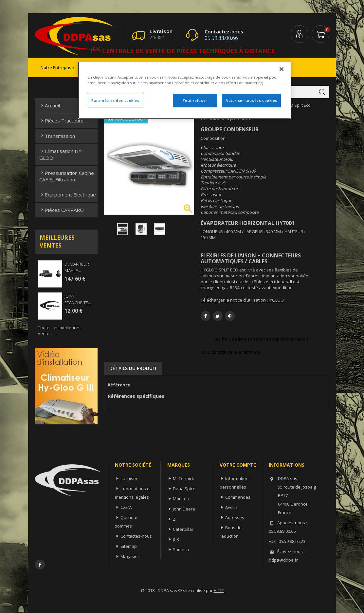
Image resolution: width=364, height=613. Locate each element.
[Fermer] (282, 69)
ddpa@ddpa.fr (283, 560)
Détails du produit (133, 368)
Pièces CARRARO (62, 210)
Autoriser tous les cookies (251, 100)
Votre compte (238, 465)
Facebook (40, 565)
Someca (181, 549)
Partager (206, 316)
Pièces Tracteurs (61, 121)
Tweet (218, 316)
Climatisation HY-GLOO (61, 154)
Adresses (235, 517)
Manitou (181, 499)
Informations (287, 465)
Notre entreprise (57, 67)
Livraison (129, 478)
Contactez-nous (136, 536)
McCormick (183, 478)
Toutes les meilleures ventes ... (59, 330)
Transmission (57, 136)
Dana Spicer (185, 489)
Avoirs (231, 507)
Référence (119, 385)
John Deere (184, 509)
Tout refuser (195, 100)
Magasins (130, 556)
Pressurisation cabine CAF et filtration (67, 176)
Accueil (50, 105)
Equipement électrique (68, 195)
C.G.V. (126, 507)
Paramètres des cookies (115, 100)
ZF (175, 519)
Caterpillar (183, 529)
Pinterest (230, 316)
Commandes (238, 497)
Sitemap (129, 546)
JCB (176, 539)
